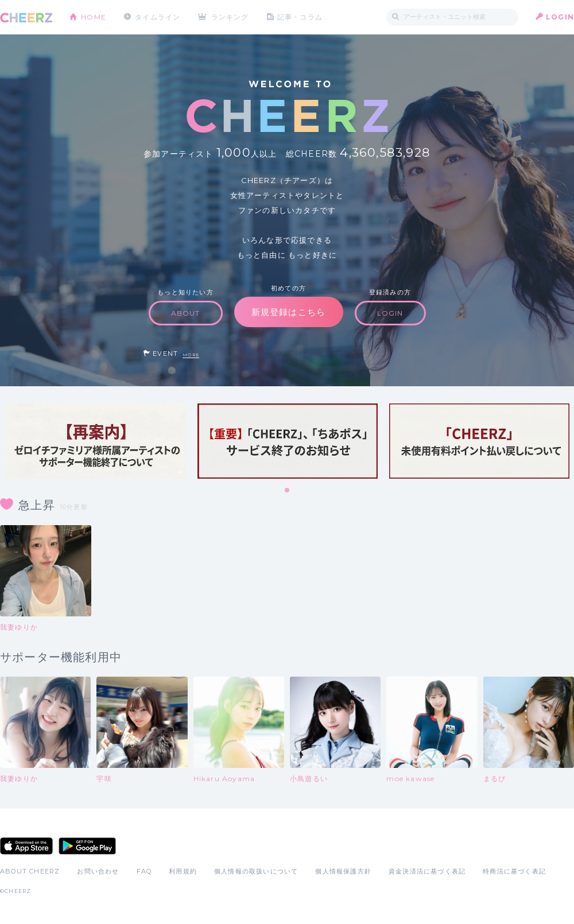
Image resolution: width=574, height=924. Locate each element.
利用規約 (183, 871)
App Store (26, 846)
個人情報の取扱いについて (256, 871)
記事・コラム (300, 17)
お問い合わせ (98, 871)
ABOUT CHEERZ (30, 871)
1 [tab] (288, 491)
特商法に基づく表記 (514, 871)
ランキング (230, 17)
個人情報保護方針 (343, 871)
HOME (94, 17)
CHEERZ (26, 18)
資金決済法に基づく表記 (427, 871)
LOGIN (560, 17)
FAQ (144, 871)
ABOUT (186, 313)
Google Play (87, 846)
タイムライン (158, 17)
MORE (191, 355)
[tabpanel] (96, 441)
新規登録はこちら (289, 312)
